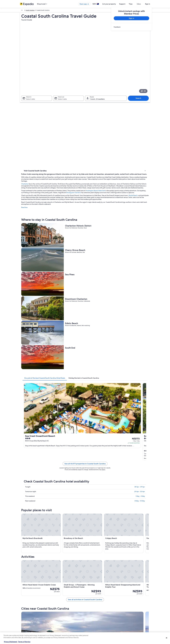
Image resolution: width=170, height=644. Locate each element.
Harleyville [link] (58, 551)
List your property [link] (25, 608)
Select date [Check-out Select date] (62, 77)
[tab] (77, 213)
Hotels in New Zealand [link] (60, 604)
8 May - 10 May (140, 301)
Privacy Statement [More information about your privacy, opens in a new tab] (11, 642)
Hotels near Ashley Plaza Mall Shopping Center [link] (42, 517)
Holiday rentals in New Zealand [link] (63, 608)
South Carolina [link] (51, 11)
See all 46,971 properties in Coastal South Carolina (101, 267)
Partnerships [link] (24, 611)
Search (139, 77)
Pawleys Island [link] (123, 539)
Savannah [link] (26, 551)
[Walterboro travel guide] (89, 472)
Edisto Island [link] (123, 543)
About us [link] (23, 601)
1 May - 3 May (140, 297)
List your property (113, 4)
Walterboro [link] (59, 535)
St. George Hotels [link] (92, 521)
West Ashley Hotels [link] (92, 513)
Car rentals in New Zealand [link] (61, 618)
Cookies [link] (89, 604)
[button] (85, 490)
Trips (135, 4)
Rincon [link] (120, 547)
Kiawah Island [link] (60, 539)
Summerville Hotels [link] (33, 521)
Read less (56, 125)
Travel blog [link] (57, 625)
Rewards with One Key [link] (60, 629)
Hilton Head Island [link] (61, 547)
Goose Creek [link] (28, 539)
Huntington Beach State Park (127, 105)
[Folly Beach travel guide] (65, 472)
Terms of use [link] (91, 608)
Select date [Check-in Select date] (29, 77)
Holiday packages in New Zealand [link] (64, 611)
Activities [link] (27, 109)
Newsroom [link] (23, 615)
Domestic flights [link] (58, 615)
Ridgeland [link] (27, 543)
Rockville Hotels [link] (32, 504)
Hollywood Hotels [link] (92, 504)
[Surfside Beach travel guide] (137, 472)
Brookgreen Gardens (137, 107)
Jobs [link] (21, 604)
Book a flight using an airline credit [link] (131, 611)
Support (126, 4)
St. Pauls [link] (89, 539)
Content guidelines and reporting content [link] (99, 622)
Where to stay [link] (29, 106)
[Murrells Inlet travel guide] (113, 472)
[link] (131, 27)
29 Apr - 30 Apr (140, 292)
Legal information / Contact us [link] (96, 618)
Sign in (148, 4)
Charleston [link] (58, 543)
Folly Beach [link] (27, 535)
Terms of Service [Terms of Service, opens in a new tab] (24, 642)
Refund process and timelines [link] (130, 608)
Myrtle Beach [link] (91, 547)
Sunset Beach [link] (91, 543)
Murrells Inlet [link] (91, 535)
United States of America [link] (38, 11)
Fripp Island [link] (27, 547)
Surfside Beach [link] (123, 535)
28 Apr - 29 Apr (140, 287)
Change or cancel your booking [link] (130, 604)
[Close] (167, 638)
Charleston (57, 96)
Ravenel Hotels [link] (31, 509)
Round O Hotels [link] (32, 513)
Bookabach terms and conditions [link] (97, 615)
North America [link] (24, 11)
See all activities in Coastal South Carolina (101, 456)
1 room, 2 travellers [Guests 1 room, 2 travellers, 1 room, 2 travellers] (97, 77)
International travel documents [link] (130, 615)
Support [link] (123, 601)
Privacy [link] (89, 601)
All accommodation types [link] (61, 622)
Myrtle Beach (71, 113)
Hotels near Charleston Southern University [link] (100, 509)
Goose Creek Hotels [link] (92, 517)
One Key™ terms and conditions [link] (97, 611)
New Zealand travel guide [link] (61, 601)
